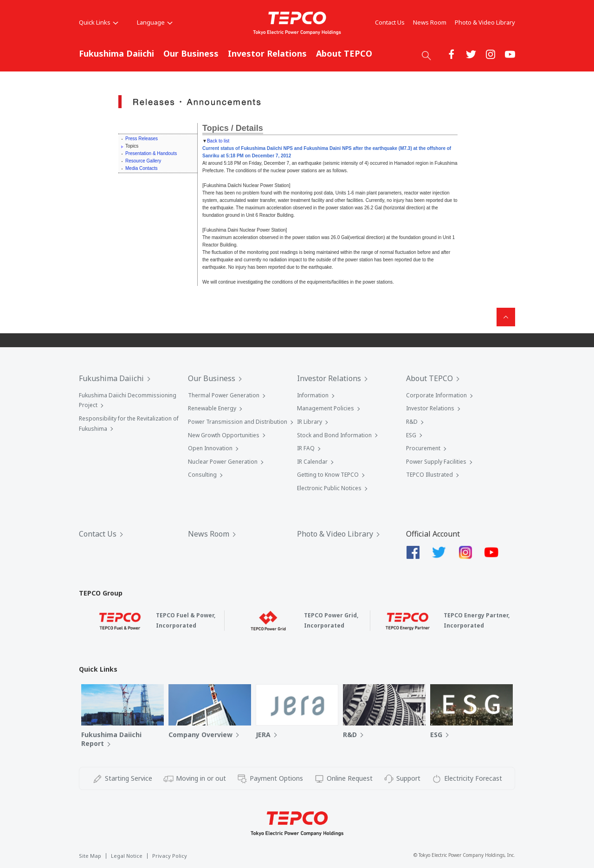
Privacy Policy (170, 856)
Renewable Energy (212, 408)
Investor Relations (267, 53)
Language (155, 22)
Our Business (191, 53)
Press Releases (142, 139)
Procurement (423, 448)
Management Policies (326, 408)
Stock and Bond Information (334, 435)
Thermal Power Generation (224, 395)
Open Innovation (210, 448)
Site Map (90, 856)
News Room (430, 22)
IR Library (310, 422)
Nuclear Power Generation (223, 462)
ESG (411, 435)
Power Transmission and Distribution (238, 422)
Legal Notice (127, 856)
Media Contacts (141, 168)
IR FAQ (306, 448)
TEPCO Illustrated (429, 475)
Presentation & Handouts (151, 153)
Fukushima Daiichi (116, 53)
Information (313, 395)
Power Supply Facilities (436, 462)
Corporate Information (436, 395)
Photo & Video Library (485, 22)
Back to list (218, 141)
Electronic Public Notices (329, 488)
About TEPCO (344, 53)
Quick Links (99, 22)
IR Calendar (312, 462)
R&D (412, 422)
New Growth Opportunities (224, 435)
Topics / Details (233, 128)
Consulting (202, 475)
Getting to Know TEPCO (328, 475)
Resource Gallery (143, 161)
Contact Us (390, 22)
